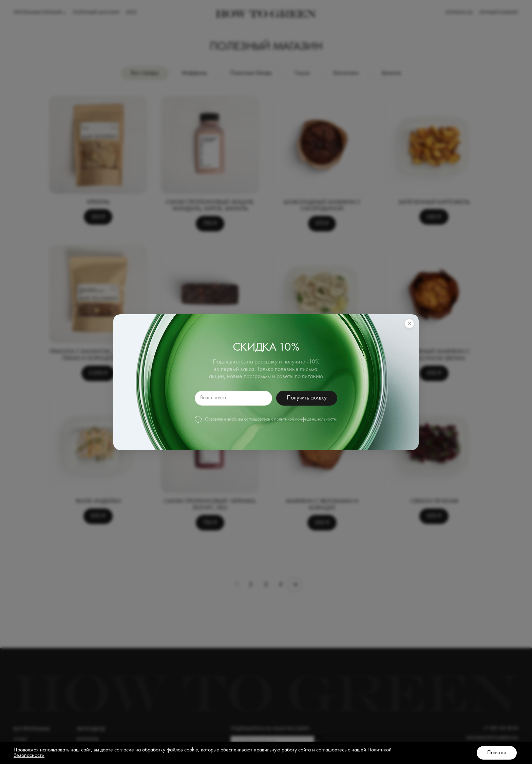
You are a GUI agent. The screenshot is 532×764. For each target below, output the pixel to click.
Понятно (497, 753)
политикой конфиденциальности (305, 419)
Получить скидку (307, 398)
